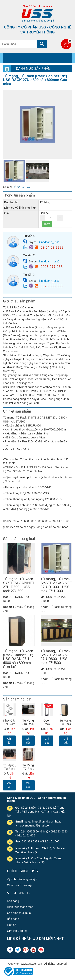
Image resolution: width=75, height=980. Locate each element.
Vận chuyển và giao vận (22, 879)
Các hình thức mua (19, 913)
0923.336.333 (52, 286)
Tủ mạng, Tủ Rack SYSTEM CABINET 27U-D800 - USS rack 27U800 (56, 657)
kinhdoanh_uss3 (49, 281)
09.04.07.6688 (52, 247)
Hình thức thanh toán (20, 907)
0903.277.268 (52, 267)
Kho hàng (13, 901)
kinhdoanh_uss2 (49, 261)
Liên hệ (12, 925)
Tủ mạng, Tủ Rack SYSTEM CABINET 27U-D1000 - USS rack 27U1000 (56, 585)
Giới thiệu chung (17, 931)
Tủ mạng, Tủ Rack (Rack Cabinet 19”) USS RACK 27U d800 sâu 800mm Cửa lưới (18, 659)
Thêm (47, 224)
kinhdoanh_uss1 (49, 242)
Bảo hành (13, 919)
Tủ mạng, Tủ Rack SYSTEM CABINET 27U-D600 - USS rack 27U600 (19, 585)
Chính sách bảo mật (20, 885)
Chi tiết (9, 741)
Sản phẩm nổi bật (17, 699)
